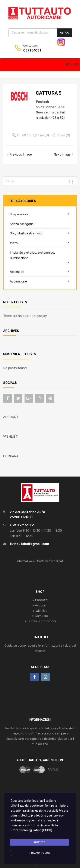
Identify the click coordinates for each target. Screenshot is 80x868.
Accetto (40, 842)
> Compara (40, 616)
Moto (14, 243)
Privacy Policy (40, 853)
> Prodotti (40, 600)
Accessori (17, 272)
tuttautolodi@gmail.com (29, 544)
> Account (40, 605)
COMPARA (11, 456)
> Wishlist (40, 611)
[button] (69, 65)
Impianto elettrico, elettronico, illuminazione (32, 255)
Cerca (64, 33)
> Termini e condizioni (40, 621)
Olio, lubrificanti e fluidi (26, 233)
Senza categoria (22, 224)
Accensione (18, 281)
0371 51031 (32, 50)
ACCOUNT (11, 417)
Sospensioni (19, 214)
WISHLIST (10, 437)
